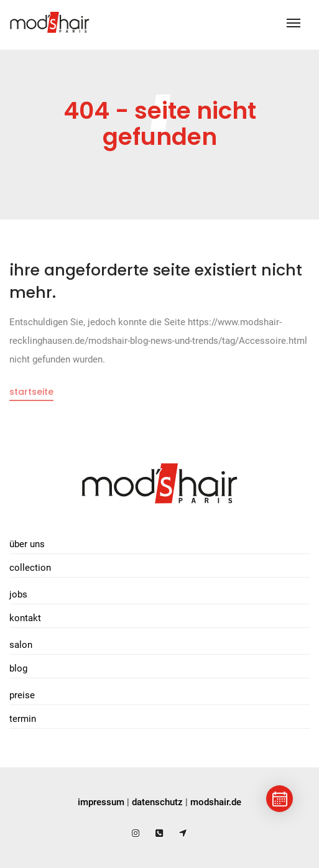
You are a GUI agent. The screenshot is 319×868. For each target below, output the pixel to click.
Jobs (18, 594)
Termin (23, 719)
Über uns (27, 544)
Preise (22, 695)
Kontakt (25, 618)
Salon (21, 645)
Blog (18, 668)
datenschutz (157, 802)
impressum (101, 802)
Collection (30, 568)
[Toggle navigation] (294, 23)
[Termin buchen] (280, 799)
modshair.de (216, 802)
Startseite (31, 392)
